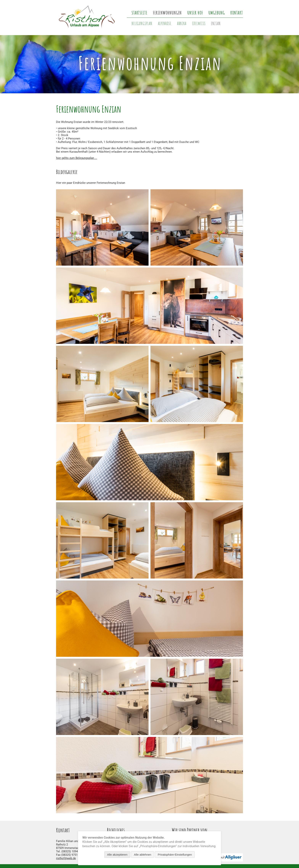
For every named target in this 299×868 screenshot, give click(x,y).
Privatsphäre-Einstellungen (175, 855)
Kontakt (237, 13)
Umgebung (217, 13)
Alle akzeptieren (117, 855)
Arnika (182, 23)
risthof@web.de (66, 858)
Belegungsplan (142, 23)
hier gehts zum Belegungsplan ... (77, 158)
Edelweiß (199, 23)
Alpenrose (165, 23)
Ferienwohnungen (167, 13)
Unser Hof (195, 13)
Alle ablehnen (143, 855)
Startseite (139, 13)
